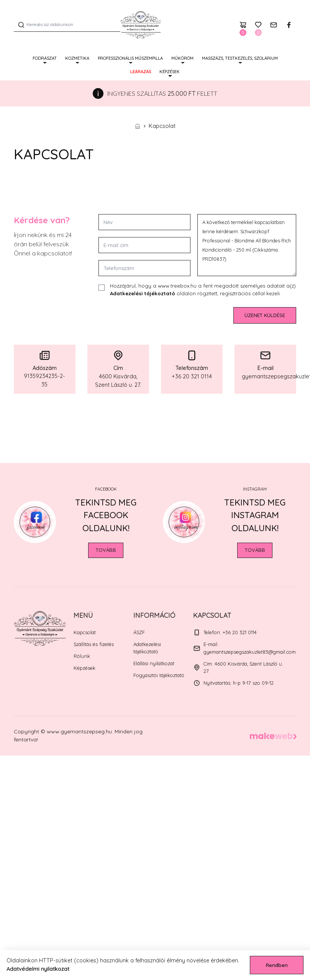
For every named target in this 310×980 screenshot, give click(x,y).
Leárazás (141, 72)
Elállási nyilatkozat (154, 663)
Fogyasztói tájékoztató (159, 675)
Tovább (106, 550)
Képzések (170, 72)
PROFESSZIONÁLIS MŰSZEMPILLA (130, 58)
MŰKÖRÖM (182, 58)
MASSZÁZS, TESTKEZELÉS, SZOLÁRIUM (240, 58)
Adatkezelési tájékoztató (143, 293)
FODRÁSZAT (45, 58)
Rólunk (82, 656)
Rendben (277, 965)
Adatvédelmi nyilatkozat (38, 969)
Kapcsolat (85, 632)
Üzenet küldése (265, 315)
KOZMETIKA (77, 58)
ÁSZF (139, 632)
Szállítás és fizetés (94, 644)
